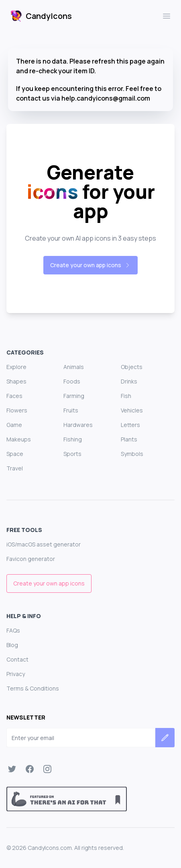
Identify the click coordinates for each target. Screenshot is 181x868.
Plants (129, 439)
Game (14, 425)
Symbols (132, 454)
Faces (14, 396)
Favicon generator (31, 559)
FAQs (13, 630)
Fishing (73, 439)
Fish (126, 396)
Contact (17, 659)
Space (15, 454)
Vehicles (132, 410)
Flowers (17, 410)
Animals (74, 367)
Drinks (129, 381)
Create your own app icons (90, 265)
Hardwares (78, 425)
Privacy (16, 674)
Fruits (71, 410)
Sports (72, 454)
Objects (132, 367)
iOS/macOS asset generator (44, 544)
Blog (12, 645)
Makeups (19, 439)
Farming (74, 396)
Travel (15, 468)
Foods (72, 381)
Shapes (16, 381)
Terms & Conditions (33, 688)
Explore (16, 367)
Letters (130, 425)
